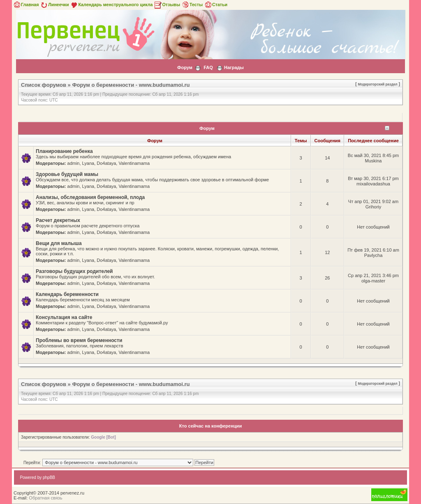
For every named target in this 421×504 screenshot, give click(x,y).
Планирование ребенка (64, 151)
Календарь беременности (67, 294)
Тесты (192, 5)
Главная (26, 5)
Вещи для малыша (59, 243)
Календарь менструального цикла (111, 5)
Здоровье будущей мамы (67, 174)
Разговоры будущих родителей (74, 271)
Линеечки (54, 5)
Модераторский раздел (378, 84)
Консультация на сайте (64, 317)
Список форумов (44, 85)
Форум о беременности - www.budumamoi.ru (131, 85)
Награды (234, 67)
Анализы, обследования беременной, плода (90, 197)
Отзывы (167, 5)
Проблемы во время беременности (79, 340)
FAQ (208, 67)
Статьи (216, 5)
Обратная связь (45, 498)
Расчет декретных (58, 220)
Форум (185, 67)
